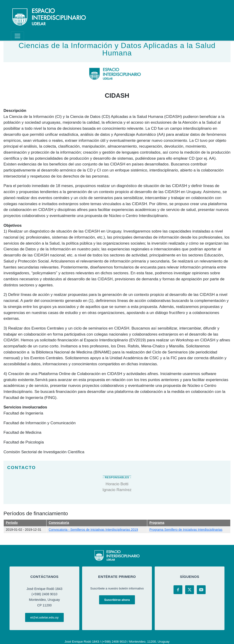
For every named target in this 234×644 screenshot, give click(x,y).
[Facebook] (178, 590)
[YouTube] (201, 590)
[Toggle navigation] (17, 36)
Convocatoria (59, 523)
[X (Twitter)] (190, 590)
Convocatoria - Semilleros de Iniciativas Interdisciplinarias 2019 (93, 530)
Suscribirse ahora (117, 600)
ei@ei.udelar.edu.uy (44, 617)
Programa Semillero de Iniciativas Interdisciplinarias (186, 530)
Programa (157, 523)
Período (12, 523)
